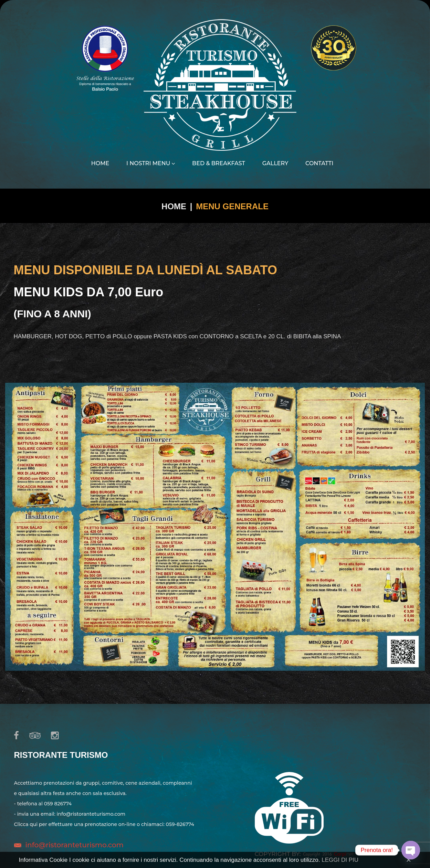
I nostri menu (151, 163)
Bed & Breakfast (219, 163)
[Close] (408, 860)
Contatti (319, 163)
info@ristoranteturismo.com (75, 845)
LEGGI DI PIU (340, 860)
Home (100, 163)
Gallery (275, 163)
